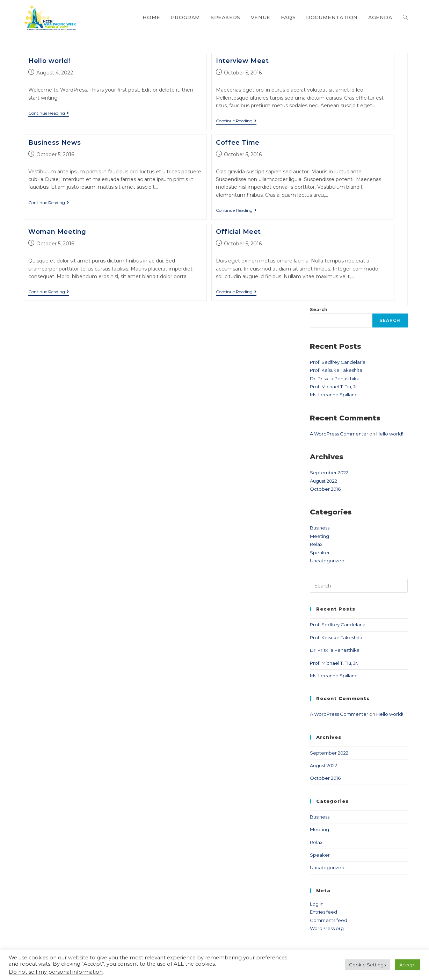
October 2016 (325, 489)
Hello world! (49, 61)
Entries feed (323, 912)
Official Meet (238, 232)
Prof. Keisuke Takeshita (336, 370)
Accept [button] (408, 965)
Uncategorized (327, 561)
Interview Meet (242, 61)
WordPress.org (327, 928)
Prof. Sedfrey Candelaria (338, 362)
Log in (317, 904)
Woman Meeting (57, 232)
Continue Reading (49, 113)
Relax (316, 544)
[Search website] (405, 17)
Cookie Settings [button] (367, 965)
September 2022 (329, 473)
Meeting (319, 536)
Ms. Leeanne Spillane (334, 395)
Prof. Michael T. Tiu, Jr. (334, 387)
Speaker (320, 553)
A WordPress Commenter (339, 434)
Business (320, 528)
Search (319, 309)
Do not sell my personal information (56, 972)
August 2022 (323, 481)
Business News (55, 143)
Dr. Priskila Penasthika (335, 379)
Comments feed (329, 920)
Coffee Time (238, 143)
